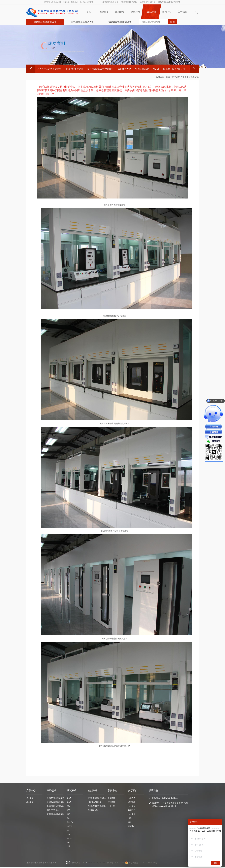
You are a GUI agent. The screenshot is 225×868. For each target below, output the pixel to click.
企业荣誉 (132, 806)
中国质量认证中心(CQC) (147, 69)
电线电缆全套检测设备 (83, 22)
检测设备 (104, 12)
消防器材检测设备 (148, 2)
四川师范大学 (124, 69)
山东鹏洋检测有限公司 (174, 69)
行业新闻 (111, 802)
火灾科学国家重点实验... (97, 798)
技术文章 (111, 806)
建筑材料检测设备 (110, 2)
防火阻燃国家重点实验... (56, 802)
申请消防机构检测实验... (56, 814)
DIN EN (70, 822)
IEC (69, 810)
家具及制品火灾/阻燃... (55, 806)
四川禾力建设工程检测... (97, 806)
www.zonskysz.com (97, 863)
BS (68, 818)
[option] (49, 69)
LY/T (69, 842)
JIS (68, 834)
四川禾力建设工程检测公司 (100, 69)
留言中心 (132, 826)
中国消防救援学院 (74, 69)
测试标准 (135, 12)
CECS (70, 838)
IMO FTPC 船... (53, 810)
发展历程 (132, 802)
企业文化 (132, 814)
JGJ (69, 806)
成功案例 (151, 12)
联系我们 (132, 810)
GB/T (69, 798)
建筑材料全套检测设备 (45, 22)
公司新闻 (111, 798)
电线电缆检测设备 (129, 2)
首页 (89, 12)
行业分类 (30, 798)
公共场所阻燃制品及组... (56, 798)
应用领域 (120, 12)
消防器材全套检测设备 (120, 22)
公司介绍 (132, 798)
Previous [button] (31, 69)
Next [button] (194, 69)
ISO (69, 814)
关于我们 (182, 12)
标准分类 (30, 802)
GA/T (69, 802)
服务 (130, 822)
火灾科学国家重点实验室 (49, 69)
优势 (130, 818)
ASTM (70, 826)
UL (68, 830)
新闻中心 (167, 12)
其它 (69, 846)
